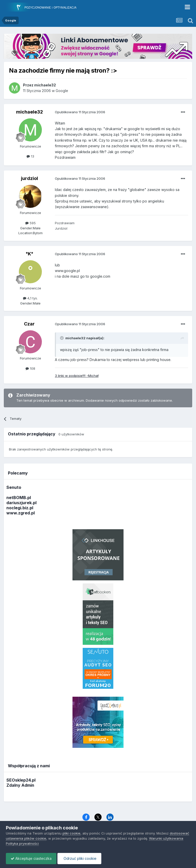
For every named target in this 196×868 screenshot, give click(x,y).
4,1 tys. (30, 298)
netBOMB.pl (19, 498)
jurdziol (29, 178)
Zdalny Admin (20, 785)
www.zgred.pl (21, 513)
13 (30, 156)
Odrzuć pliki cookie (81, 858)
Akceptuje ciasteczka (32, 858)
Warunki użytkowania (166, 838)
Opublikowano (80, 112)
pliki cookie (71, 833)
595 (30, 223)
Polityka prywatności (22, 843)
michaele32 (29, 112)
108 (30, 368)
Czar (29, 324)
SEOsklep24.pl (21, 780)
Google (62, 91)
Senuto (14, 487)
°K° (29, 254)
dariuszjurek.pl (21, 503)
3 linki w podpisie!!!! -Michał (77, 376)
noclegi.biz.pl (20, 508)
